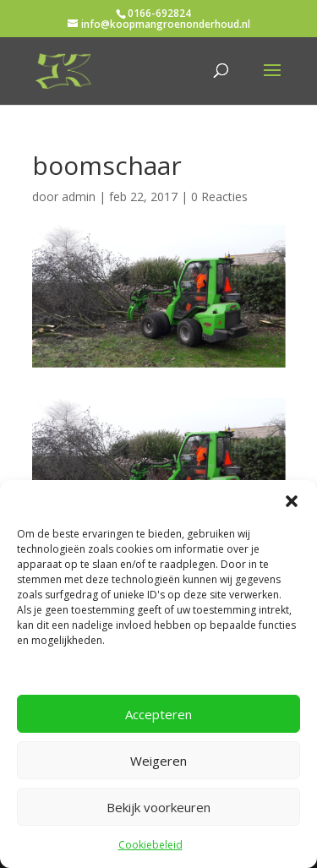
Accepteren (158, 714)
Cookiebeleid (150, 845)
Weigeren (158, 761)
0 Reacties (219, 197)
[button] (292, 501)
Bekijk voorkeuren (158, 807)
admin (79, 197)
